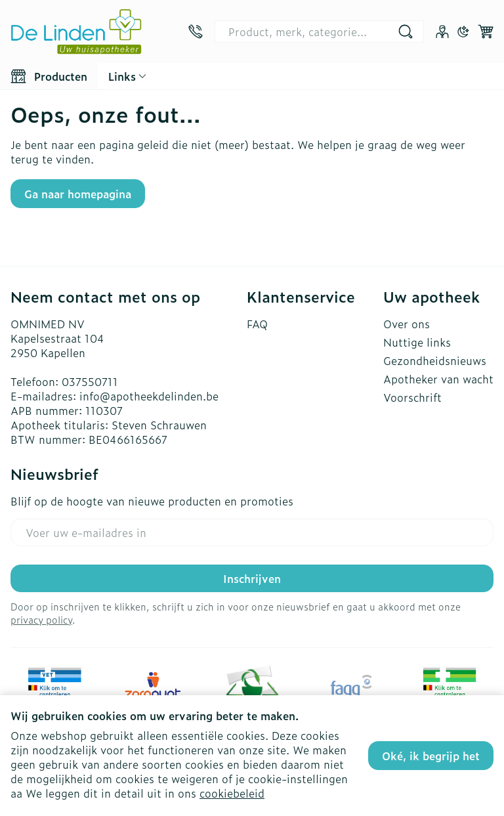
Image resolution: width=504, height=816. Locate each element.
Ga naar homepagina (78, 194)
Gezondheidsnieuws (435, 360)
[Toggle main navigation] (49, 76)
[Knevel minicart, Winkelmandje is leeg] (486, 32)
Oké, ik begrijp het (431, 756)
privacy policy (41, 619)
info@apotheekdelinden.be (149, 396)
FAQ (257, 324)
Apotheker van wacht (438, 379)
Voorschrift (412, 397)
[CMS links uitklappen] (127, 76)
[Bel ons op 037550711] (196, 32)
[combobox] (319, 32)
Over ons (407, 324)
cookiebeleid (232, 793)
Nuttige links (417, 342)
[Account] (442, 32)
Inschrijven (252, 578)
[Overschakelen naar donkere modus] (463, 32)
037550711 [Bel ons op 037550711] (90, 381)
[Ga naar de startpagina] (76, 32)
